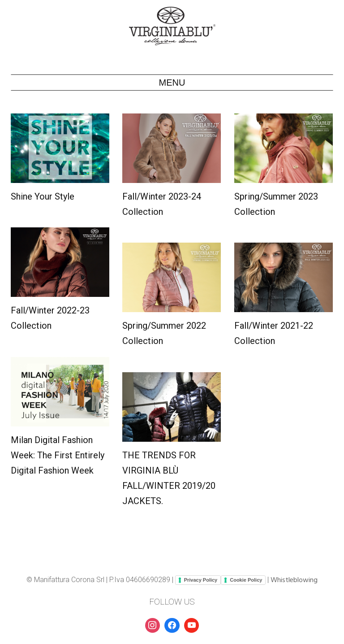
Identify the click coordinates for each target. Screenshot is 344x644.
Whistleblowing (294, 580)
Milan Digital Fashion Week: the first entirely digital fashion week (58, 455)
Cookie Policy (246, 580)
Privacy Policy (201, 580)
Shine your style (43, 196)
